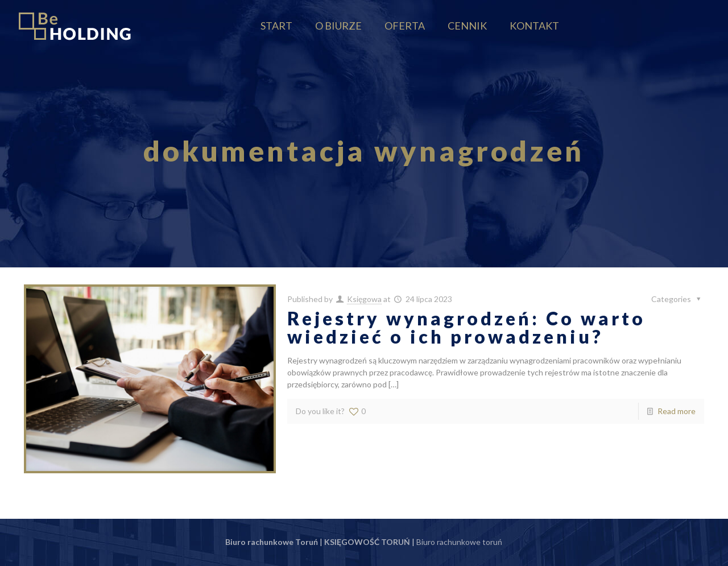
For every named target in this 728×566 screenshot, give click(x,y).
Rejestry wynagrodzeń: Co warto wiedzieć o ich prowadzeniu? (466, 327)
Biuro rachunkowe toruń (459, 542)
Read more (677, 411)
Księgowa (364, 299)
